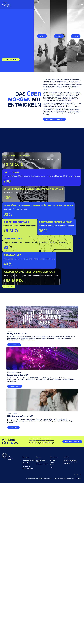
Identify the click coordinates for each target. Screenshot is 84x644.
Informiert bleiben (15, 548)
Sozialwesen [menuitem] (26, 628)
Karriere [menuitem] (52, 626)
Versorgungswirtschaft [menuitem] (29, 622)
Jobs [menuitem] (51, 629)
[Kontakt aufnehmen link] (72, 603)
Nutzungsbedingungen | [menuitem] (60, 640)
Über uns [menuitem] (52, 622)
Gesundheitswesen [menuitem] (28, 630)
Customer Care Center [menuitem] (41, 622)
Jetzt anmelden (14, 506)
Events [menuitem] (52, 624)
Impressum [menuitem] (78, 640)
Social (76, 36)
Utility (42, 36)
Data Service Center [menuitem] (42, 626)
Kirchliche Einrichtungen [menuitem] (26, 625)
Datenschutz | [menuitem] (71, 640)
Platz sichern (13, 589)
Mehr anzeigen (9, 448)
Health (59, 36)
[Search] (79, 4)
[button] (82, 4)
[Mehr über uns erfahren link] (54, 119)
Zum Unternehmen (11, 60)
